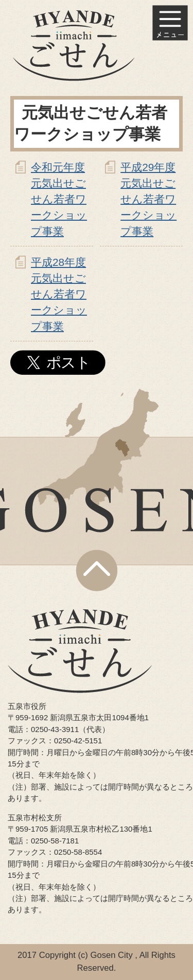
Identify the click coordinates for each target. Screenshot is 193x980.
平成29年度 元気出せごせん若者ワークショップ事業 (148, 199)
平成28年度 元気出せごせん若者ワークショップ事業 (59, 294)
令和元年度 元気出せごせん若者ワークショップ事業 (59, 199)
